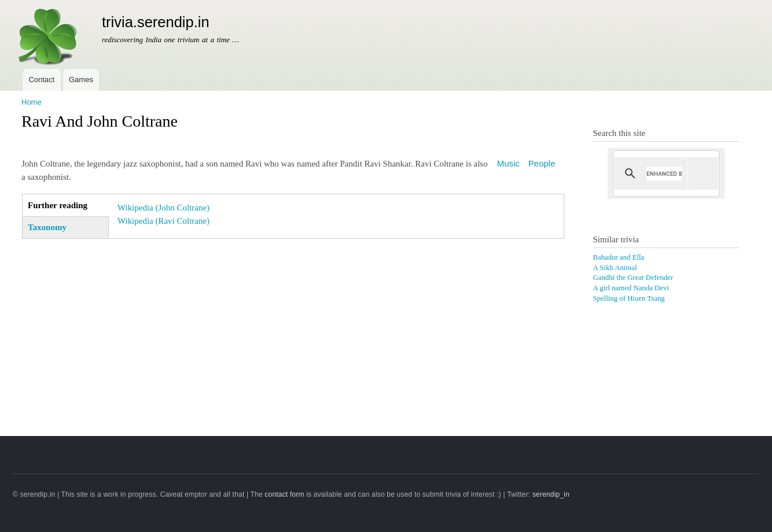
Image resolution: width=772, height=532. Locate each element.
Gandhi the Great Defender (633, 278)
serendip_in (551, 494)
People (542, 163)
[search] (664, 173)
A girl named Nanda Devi (631, 288)
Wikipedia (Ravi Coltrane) (163, 221)
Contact (41, 80)
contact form (284, 494)
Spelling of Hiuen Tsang (629, 298)
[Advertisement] (293, 328)
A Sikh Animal (615, 268)
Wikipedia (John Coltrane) (163, 208)
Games (81, 80)
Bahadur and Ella (619, 257)
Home (32, 102)
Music (508, 163)
